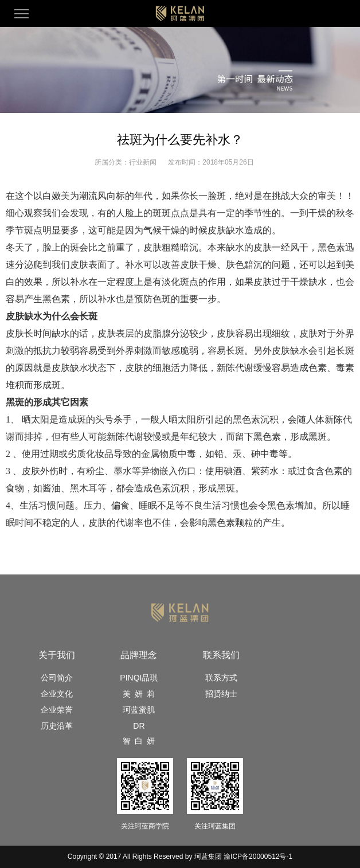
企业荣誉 (57, 710)
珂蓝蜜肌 (139, 710)
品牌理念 (139, 655)
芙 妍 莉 (139, 694)
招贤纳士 (221, 694)
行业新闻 (143, 162)
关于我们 (57, 655)
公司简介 (57, 678)
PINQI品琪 (139, 678)
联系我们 (221, 655)
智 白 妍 (139, 741)
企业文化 (57, 694)
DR (139, 726)
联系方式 (221, 678)
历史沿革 (57, 726)
